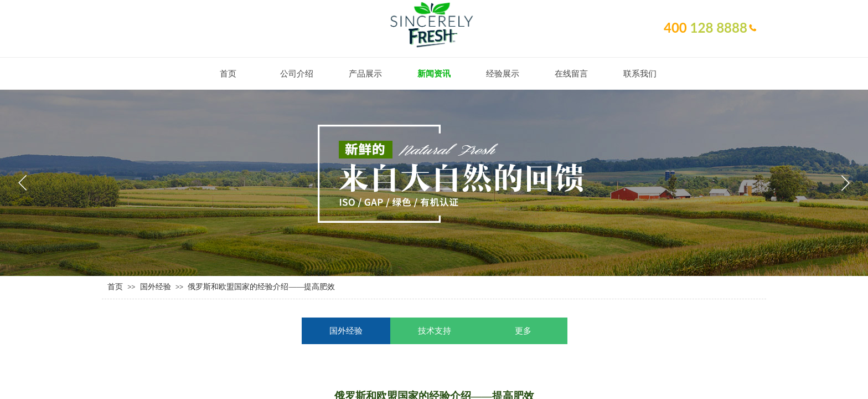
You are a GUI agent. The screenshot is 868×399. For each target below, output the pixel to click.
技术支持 (435, 331)
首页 (115, 287)
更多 (523, 331)
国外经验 (156, 287)
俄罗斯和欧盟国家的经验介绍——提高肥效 (261, 287)
